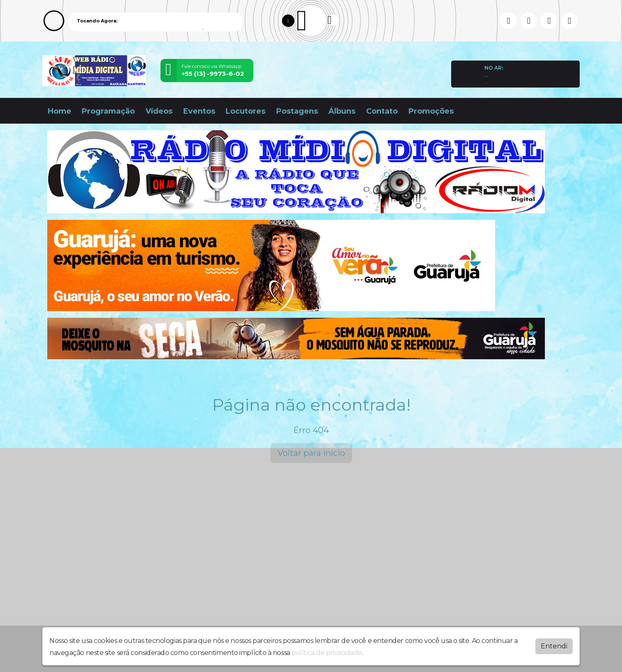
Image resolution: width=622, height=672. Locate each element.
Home (60, 111)
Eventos (199, 111)
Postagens (297, 111)
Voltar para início (311, 453)
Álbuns (342, 111)
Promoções (431, 111)
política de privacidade (327, 653)
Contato (382, 111)
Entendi (554, 646)
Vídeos (159, 111)
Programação (108, 111)
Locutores (245, 111)
